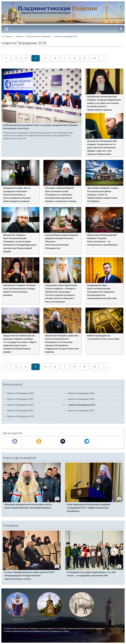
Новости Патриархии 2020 (81, 399)
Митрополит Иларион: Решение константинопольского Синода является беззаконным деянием (19, 290)
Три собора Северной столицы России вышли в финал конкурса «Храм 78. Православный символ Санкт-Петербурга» (103, 195)
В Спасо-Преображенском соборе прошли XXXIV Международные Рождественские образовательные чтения (30, 575)
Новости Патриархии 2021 (20, 399)
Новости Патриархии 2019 (20, 405)
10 (94, 58)
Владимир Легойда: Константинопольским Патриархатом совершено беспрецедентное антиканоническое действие (102, 292)
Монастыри (49, 619)
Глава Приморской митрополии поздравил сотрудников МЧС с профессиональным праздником (89, 508)
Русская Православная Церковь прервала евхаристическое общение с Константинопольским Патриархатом (62, 242)
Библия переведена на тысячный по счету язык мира (103, 337)
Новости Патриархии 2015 (20, 416)
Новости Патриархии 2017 (20, 411)
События (19, 37)
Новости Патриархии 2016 (81, 411)
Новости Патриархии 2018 (66, 37)
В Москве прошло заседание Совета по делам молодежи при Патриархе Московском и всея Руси (41, 127)
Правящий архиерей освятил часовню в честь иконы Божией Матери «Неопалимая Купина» (28, 506)
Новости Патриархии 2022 (81, 393)
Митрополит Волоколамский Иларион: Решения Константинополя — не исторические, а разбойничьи (102, 240)
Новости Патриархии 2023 (20, 393)
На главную (7, 37)
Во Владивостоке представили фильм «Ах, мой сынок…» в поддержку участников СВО (91, 574)
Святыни (17, 619)
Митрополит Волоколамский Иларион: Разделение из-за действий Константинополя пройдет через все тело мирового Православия (102, 148)
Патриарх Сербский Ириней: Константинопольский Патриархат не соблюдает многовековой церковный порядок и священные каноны (61, 195)
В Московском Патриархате (39, 37)
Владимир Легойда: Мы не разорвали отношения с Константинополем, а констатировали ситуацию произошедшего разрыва (17, 195)
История (81, 619)
